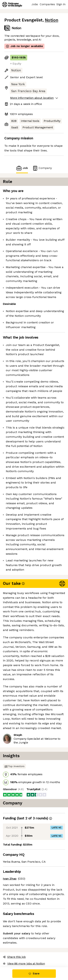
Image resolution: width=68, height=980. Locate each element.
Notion (51, 20)
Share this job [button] (14, 957)
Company (42, 168)
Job (22, 168)
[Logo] (12, 5)
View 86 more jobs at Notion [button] (24, 964)
